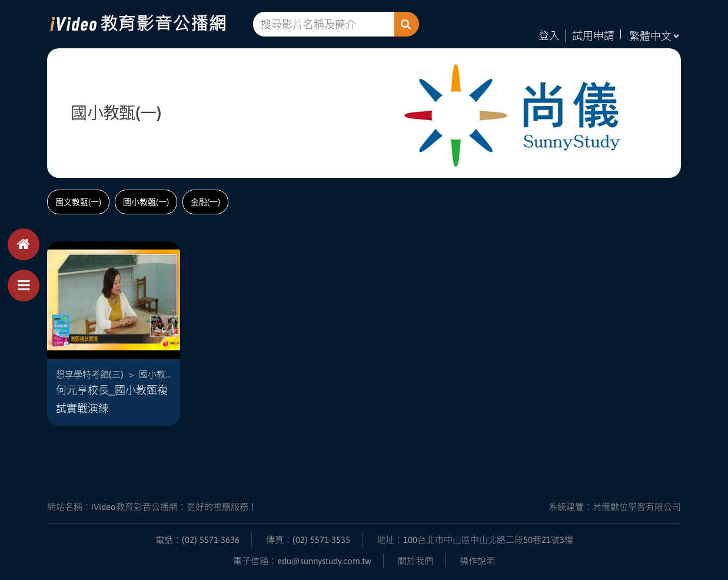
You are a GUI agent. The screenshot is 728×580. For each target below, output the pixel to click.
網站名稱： (152, 506)
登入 (549, 36)
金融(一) (205, 202)
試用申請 (593, 36)
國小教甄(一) (146, 202)
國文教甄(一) (78, 202)
